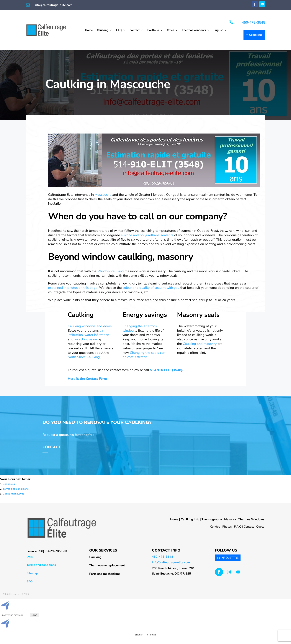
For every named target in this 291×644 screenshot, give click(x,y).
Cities (170, 30)
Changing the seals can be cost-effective (144, 355)
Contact (135, 30)
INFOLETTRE (230, 558)
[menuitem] (220, 31)
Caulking (103, 30)
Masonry (230, 519)
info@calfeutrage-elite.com (53, 5)
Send (34, 615)
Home (89, 30)
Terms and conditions (16, 489)
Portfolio (153, 30)
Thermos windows (194, 30)
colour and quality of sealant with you (151, 288)
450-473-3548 (254, 22)
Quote (260, 527)
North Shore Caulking (84, 357)
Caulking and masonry (200, 344)
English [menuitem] (139, 634)
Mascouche (103, 195)
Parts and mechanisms (105, 574)
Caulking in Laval (13, 494)
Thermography (212, 519)
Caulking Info (190, 519)
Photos (227, 527)
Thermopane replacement (107, 565)
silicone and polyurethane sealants (147, 235)
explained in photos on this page (73, 288)
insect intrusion (86, 339)
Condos (215, 527)
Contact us (256, 35)
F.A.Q (238, 527)
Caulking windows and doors (90, 326)
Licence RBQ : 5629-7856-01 (47, 551)
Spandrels (9, 484)
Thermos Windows (251, 519)
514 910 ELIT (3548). (166, 370)
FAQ (119, 30)
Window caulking (111, 271)
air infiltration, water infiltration (88, 333)
